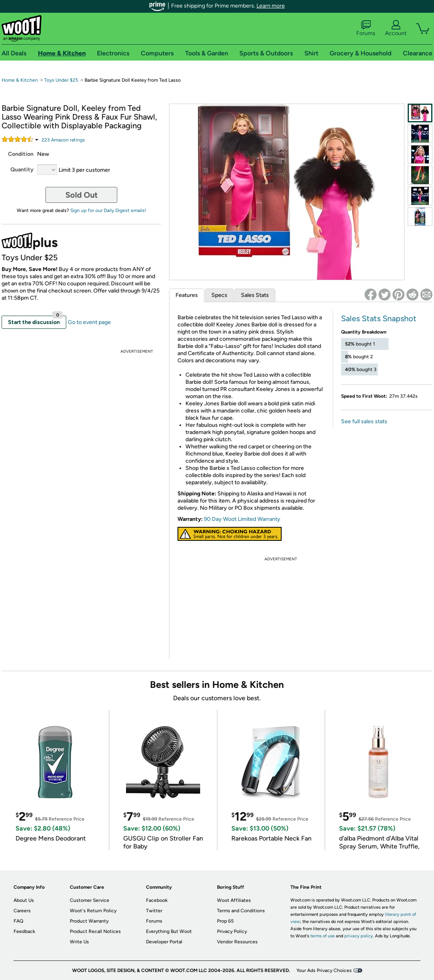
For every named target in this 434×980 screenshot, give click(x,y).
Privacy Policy (232, 931)
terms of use (323, 936)
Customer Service (90, 900)
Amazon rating (63, 140)
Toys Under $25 (61, 80)
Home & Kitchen (20, 80)
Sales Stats (255, 295)
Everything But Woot (169, 931)
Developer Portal (164, 942)
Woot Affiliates (234, 900)
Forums (366, 28)
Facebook (157, 900)
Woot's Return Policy (93, 911)
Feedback (24, 931)
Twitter (154, 911)
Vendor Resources (237, 942)
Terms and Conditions (241, 911)
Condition (21, 154)
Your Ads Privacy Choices (324, 970)
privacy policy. (359, 936)
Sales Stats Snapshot (379, 318)
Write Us (79, 942)
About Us (24, 900)
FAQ (18, 921)
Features (187, 295)
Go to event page (89, 322)
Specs (219, 295)
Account (396, 28)
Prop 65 (225, 921)
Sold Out (82, 195)
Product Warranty (89, 921)
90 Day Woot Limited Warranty (242, 519)
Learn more (271, 6)
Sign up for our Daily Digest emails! (108, 210)
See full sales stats (364, 421)
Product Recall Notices (95, 931)
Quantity (22, 170)
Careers (22, 911)
